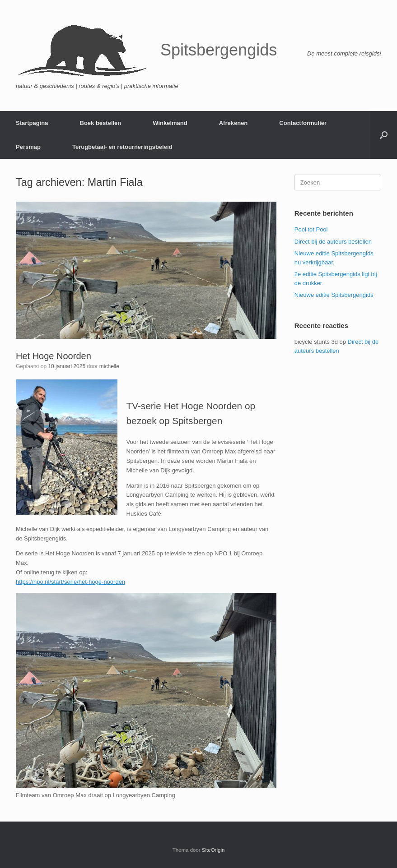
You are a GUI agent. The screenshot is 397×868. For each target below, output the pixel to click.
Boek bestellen (101, 123)
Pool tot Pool (311, 229)
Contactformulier (303, 123)
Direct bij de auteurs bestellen (333, 242)
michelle (109, 366)
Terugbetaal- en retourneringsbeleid (122, 147)
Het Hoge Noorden (54, 356)
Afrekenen (234, 123)
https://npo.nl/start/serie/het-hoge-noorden (70, 582)
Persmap (28, 147)
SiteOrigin (213, 850)
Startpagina (32, 123)
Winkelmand (170, 123)
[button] (384, 135)
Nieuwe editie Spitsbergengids (334, 295)
